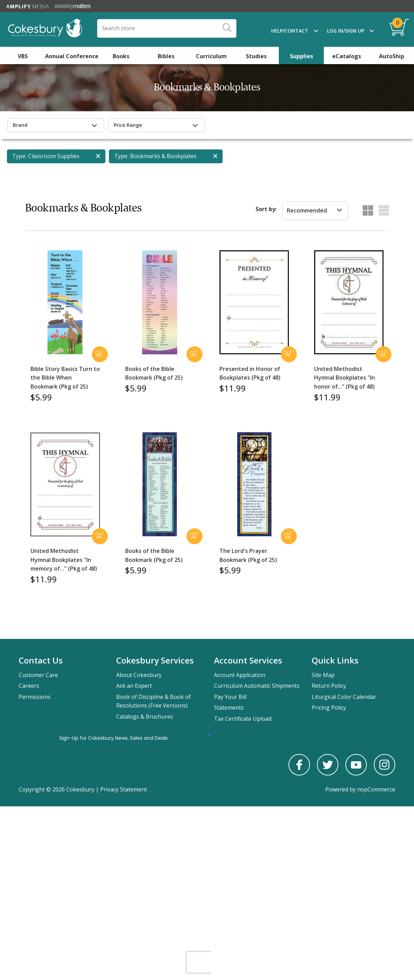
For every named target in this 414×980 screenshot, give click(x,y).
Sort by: (266, 209)
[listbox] (315, 211)
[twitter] (328, 773)
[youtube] (356, 773)
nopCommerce (376, 789)
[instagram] (385, 773)
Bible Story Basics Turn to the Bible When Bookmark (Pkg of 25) (65, 378)
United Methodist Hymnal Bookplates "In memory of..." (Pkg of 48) (64, 560)
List (384, 210)
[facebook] (299, 773)
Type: (19, 156)
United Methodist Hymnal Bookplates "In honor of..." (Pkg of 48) (344, 378)
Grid (368, 210)
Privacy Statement (124, 789)
